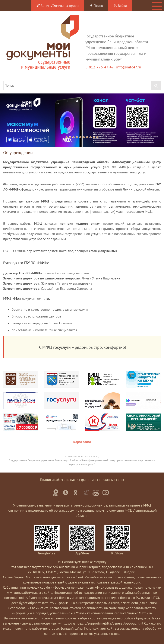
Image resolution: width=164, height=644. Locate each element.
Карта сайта (82, 442)
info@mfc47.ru (129, 67)
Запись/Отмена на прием (58, 6)
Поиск (96, 6)
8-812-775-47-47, (101, 67)
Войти (120, 6)
